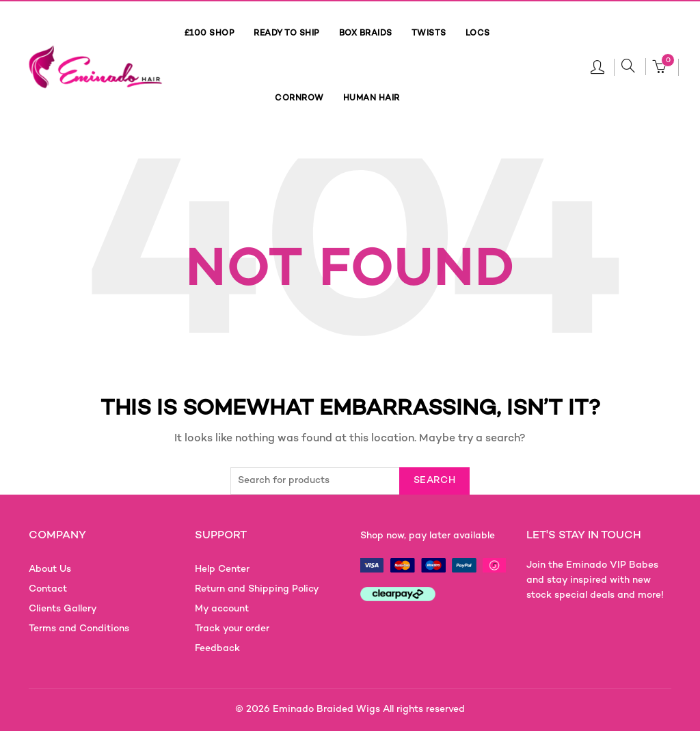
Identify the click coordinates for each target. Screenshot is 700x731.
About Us (50, 569)
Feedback (217, 649)
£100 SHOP (210, 34)
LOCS (478, 34)
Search (434, 481)
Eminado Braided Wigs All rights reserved (369, 709)
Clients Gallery (63, 609)
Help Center (222, 569)
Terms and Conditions (79, 629)
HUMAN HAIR (372, 99)
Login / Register (597, 66)
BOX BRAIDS (366, 34)
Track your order (232, 629)
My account (222, 609)
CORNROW (299, 99)
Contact (48, 589)
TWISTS (429, 34)
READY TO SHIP (287, 34)
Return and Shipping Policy (257, 589)
